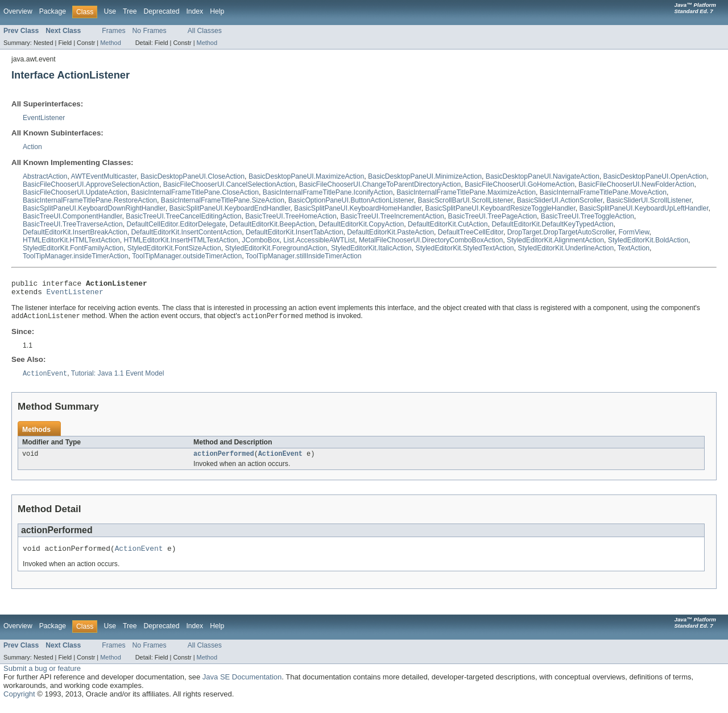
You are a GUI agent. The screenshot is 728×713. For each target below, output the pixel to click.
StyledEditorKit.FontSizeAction (174, 248)
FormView (634, 232)
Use (110, 11)
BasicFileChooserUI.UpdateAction (75, 192)
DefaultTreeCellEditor (471, 232)
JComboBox (260, 240)
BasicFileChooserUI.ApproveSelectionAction (91, 184)
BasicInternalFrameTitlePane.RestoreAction (90, 200)
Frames (113, 31)
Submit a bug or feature (42, 676)
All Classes (205, 31)
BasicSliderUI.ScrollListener (649, 200)
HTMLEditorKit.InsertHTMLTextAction (181, 240)
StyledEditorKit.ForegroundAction (276, 248)
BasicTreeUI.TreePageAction (493, 216)
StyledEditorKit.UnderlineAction (566, 248)
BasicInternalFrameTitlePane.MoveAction (603, 192)
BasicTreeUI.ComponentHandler (73, 216)
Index (195, 11)
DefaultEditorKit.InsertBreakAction (75, 232)
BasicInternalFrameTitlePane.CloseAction (195, 192)
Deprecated (162, 11)
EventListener (44, 118)
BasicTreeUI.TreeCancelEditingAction (183, 216)
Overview (18, 11)
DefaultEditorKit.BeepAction (272, 224)
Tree (130, 11)
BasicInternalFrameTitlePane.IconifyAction (328, 192)
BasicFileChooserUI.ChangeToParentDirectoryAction (380, 184)
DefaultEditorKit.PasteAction (390, 232)
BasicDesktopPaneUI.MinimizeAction (425, 176)
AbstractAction (45, 176)
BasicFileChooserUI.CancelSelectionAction (229, 184)
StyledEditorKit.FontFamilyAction (73, 248)
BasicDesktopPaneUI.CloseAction (193, 176)
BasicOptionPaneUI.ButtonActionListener (351, 200)
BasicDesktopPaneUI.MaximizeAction (306, 176)
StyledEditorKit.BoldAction (648, 240)
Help (217, 11)
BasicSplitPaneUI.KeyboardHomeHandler (358, 208)
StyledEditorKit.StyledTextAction (465, 248)
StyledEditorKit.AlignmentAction (555, 240)
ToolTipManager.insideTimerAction (76, 256)
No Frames (150, 31)
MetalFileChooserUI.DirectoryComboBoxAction (431, 240)
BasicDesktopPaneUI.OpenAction (655, 176)
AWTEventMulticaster (104, 176)
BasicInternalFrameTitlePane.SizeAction (223, 200)
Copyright (19, 701)
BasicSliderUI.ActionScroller (560, 200)
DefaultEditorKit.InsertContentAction (187, 232)
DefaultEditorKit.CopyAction (361, 224)
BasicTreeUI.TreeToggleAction (588, 216)
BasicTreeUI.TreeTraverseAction (73, 224)
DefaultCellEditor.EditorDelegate (176, 224)
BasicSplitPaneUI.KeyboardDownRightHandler (94, 208)
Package (53, 11)
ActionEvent (280, 459)
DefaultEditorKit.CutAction (448, 224)
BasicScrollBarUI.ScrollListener (465, 200)
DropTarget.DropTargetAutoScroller (561, 232)
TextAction (634, 248)
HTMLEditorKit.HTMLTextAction (71, 240)
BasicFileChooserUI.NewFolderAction (636, 184)
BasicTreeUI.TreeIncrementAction (392, 216)
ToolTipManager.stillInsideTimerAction (304, 256)
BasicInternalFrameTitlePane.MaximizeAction (466, 192)
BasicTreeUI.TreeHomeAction (291, 216)
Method (110, 43)
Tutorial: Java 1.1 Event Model (118, 378)
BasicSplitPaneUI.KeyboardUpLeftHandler (644, 208)
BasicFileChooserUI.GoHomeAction (520, 184)
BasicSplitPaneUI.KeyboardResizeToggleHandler (500, 208)
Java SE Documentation (242, 684)
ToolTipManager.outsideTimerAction (187, 256)
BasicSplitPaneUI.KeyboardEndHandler (229, 208)
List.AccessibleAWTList (319, 240)
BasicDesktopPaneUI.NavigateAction (543, 176)
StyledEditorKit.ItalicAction (371, 248)
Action (32, 147)
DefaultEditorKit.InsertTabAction (295, 232)
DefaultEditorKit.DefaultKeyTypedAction (552, 224)
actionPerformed (224, 459)
